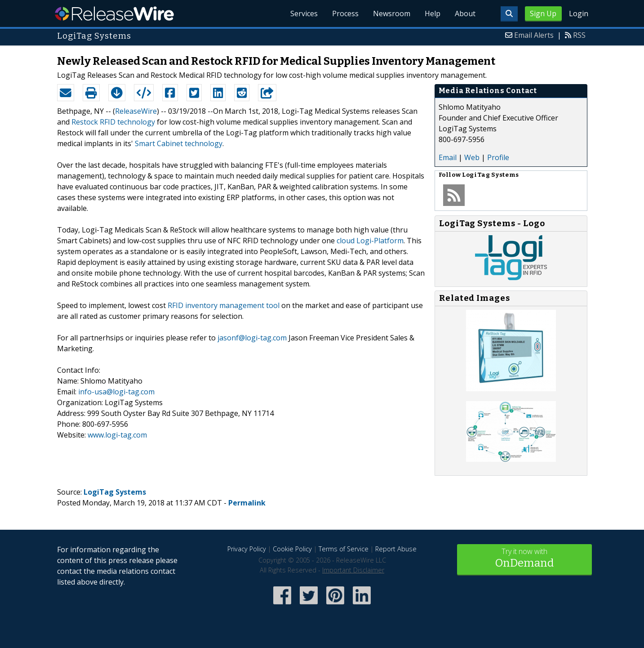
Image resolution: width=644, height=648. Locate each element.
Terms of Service (344, 549)
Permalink (247, 503)
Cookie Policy (292, 549)
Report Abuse (396, 549)
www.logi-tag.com (117, 435)
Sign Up (543, 13)
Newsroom (392, 13)
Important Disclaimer (353, 570)
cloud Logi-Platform (370, 241)
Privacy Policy (247, 549)
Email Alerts (534, 35)
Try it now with (524, 559)
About (465, 13)
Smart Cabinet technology (179, 143)
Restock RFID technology (113, 122)
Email (448, 157)
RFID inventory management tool (224, 305)
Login (579, 13)
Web (472, 157)
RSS (579, 35)
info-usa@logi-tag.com (116, 392)
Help (433, 13)
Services (304, 13)
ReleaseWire (114, 13)
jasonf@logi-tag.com (252, 338)
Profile (498, 157)
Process (345, 13)
